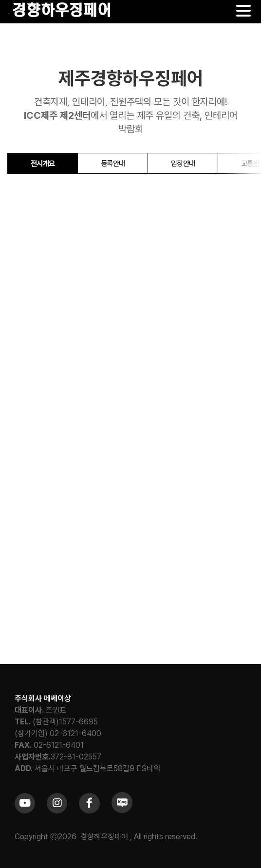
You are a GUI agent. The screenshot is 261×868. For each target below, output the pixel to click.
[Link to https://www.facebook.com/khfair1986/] (89, 803)
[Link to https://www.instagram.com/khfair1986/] (57, 803)
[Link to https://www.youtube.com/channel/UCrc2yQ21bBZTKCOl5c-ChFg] (25, 803)
